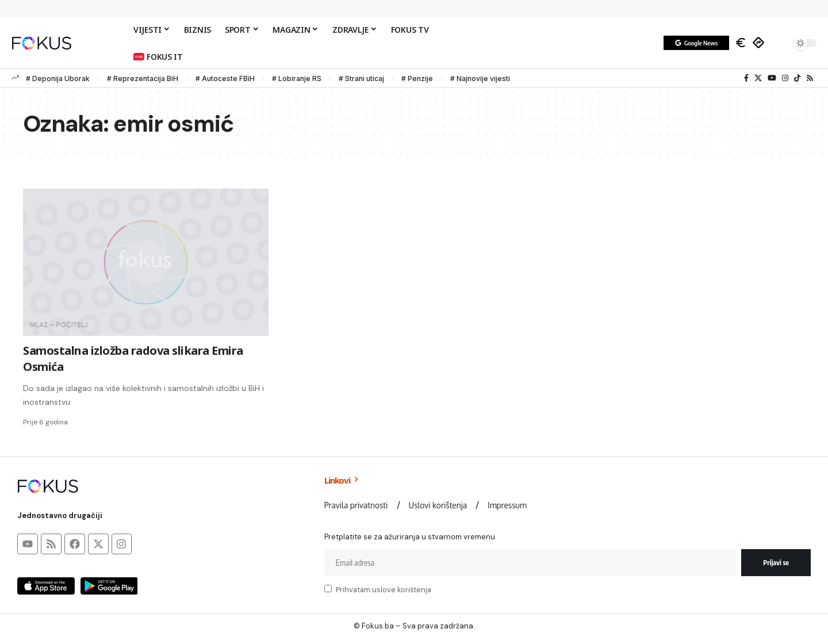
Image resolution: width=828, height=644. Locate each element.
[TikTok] (797, 78)
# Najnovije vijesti (480, 78)
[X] (758, 78)
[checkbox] (328, 589)
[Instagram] (785, 78)
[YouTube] (772, 78)
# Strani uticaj (361, 78)
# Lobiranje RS (297, 78)
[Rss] (810, 78)
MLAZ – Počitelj (59, 325)
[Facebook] (746, 78)
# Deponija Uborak (58, 78)
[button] (779, 43)
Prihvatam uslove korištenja (384, 590)
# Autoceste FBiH (225, 78)
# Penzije (417, 78)
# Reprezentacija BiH (143, 78)
